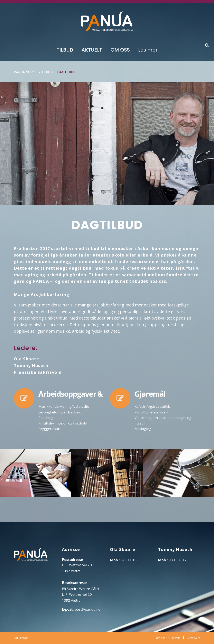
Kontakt (176, 638)
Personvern (193, 638)
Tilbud (47, 72)
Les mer (148, 50)
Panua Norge (26, 72)
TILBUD (65, 50)
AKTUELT (92, 50)
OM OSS (120, 50)
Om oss (160, 638)
